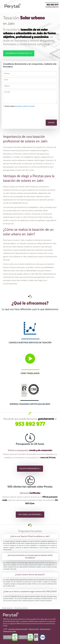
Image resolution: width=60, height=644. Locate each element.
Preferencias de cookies (10, 631)
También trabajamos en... (8, 608)
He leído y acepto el (19, 106)
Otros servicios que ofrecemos (21, 608)
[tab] (30, 536)
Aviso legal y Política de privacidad (18, 629)
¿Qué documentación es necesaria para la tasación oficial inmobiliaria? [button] (30, 556)
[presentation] (14, 112)
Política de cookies (34, 629)
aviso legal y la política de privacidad (25, 106)
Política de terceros (45, 629)
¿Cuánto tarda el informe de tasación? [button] (30, 575)
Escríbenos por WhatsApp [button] (19, 53)
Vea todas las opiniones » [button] (30, 515)
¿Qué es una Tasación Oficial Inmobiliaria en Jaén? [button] (30, 536)
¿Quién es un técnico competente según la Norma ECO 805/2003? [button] (30, 592)
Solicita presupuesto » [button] (30, 469)
